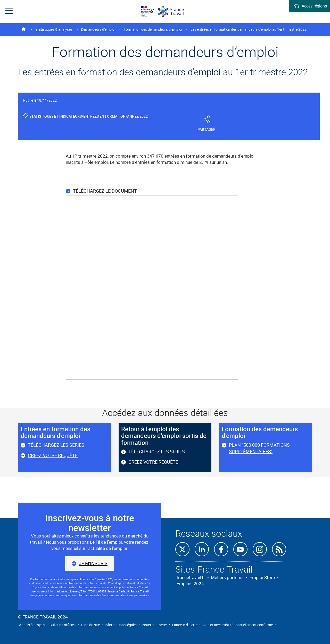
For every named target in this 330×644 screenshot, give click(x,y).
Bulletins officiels (63, 625)
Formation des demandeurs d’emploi (153, 29)
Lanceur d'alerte (185, 625)
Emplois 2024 (190, 584)
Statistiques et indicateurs (56, 116)
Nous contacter (155, 625)
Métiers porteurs (227, 577)
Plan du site (90, 625)
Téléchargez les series (56, 445)
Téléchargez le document (105, 191)
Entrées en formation (104, 116)
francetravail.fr (191, 577)
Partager (207, 124)
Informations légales (121, 625)
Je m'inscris (93, 563)
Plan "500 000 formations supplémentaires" (259, 448)
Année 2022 (137, 116)
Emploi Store (262, 577)
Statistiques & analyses (54, 29)
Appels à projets (32, 625)
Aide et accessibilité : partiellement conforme (238, 625)
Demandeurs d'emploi (98, 29)
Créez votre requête (53, 455)
